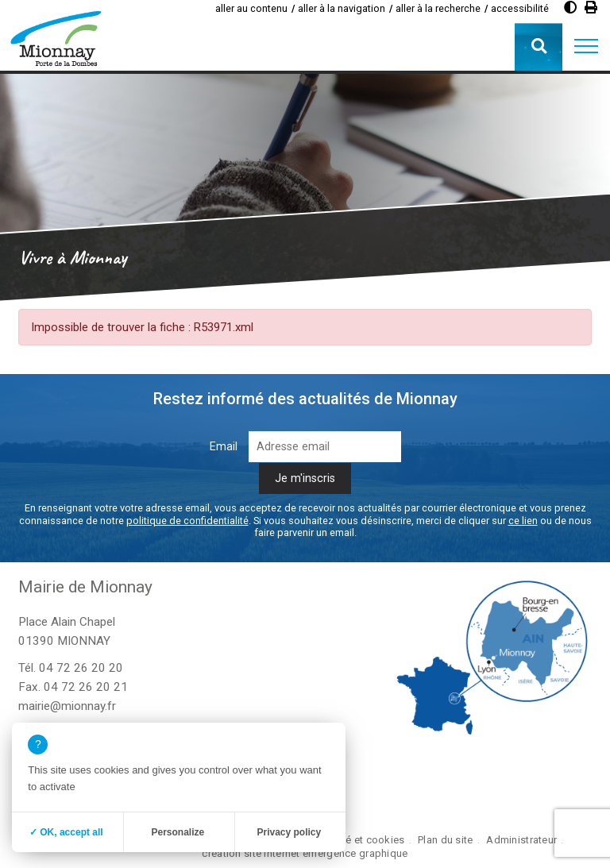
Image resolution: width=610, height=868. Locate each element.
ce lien (523, 521)
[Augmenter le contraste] (570, 8)
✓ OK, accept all (66, 832)
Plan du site (445, 840)
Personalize (178, 832)
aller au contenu (251, 8)
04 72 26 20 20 (81, 668)
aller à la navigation (342, 8)
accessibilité (520, 8)
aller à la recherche (438, 8)
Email (224, 447)
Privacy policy (289, 832)
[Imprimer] (591, 8)
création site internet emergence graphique (305, 853)
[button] (586, 47)
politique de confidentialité (187, 521)
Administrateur (521, 840)
